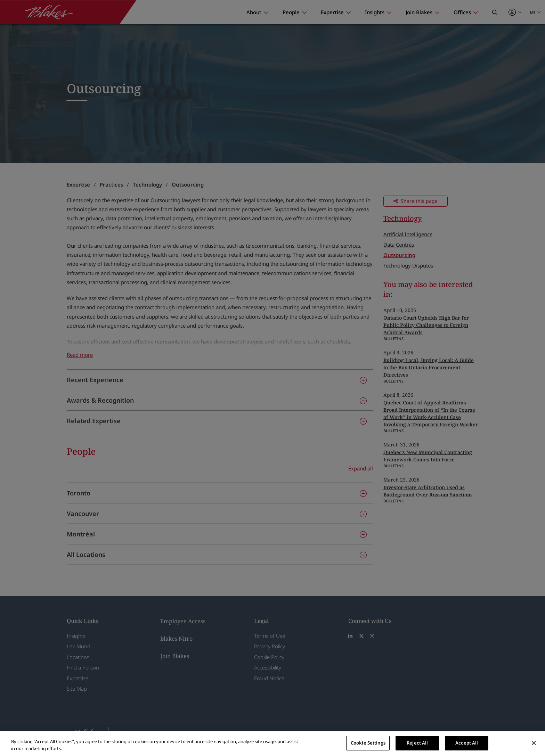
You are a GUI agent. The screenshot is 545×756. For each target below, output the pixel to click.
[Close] (534, 743)
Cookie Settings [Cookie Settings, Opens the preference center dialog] (368, 743)
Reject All (417, 743)
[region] (272, 744)
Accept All (467, 743)
